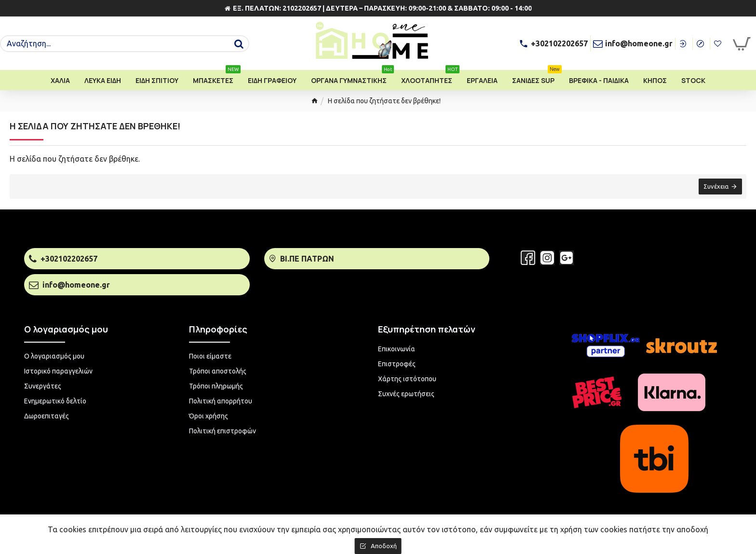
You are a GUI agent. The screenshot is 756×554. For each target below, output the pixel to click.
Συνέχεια (715, 187)
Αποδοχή (384, 546)
